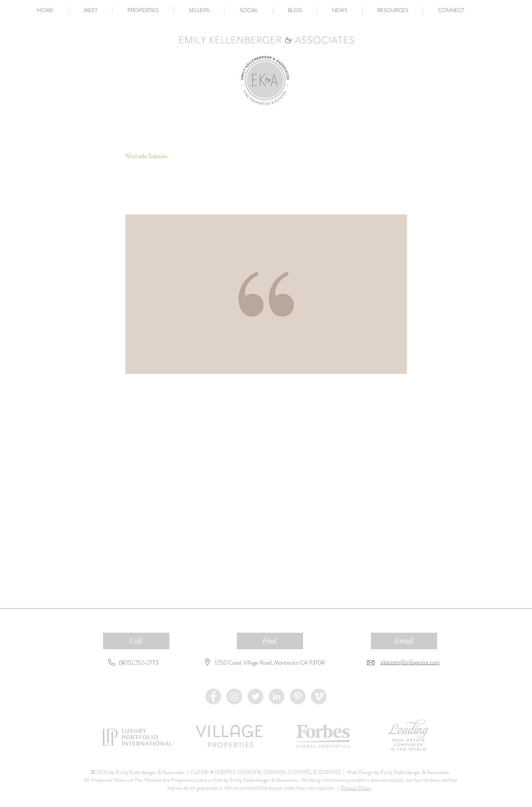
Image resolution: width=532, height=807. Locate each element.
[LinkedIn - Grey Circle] (277, 696)
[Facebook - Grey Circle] (213, 696)
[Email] (404, 641)
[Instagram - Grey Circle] (234, 696)
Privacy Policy (356, 788)
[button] (90, 10)
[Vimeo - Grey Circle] (319, 696)
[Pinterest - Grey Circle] (298, 696)
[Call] (136, 641)
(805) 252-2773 (139, 662)
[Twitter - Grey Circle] (255, 696)
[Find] (270, 641)
